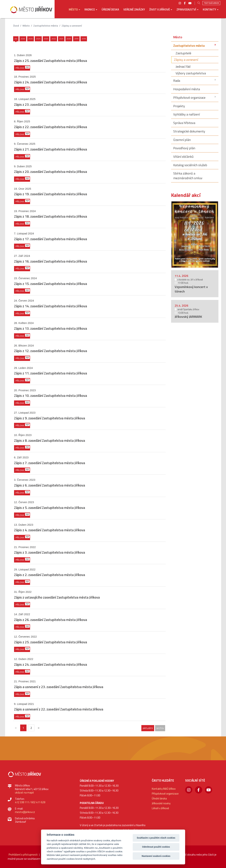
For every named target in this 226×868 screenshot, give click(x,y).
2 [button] (197, 263)
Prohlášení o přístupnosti (23, 855)
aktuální (148, 728)
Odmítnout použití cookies (156, 847)
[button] (74, 12)
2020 (69, 39)
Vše (16, 39)
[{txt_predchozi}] (16, 728)
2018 (84, 39)
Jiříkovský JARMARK (188, 317)
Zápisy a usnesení (72, 26)
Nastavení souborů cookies (156, 856)
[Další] (39, 728)
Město (26, 26)
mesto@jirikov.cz (25, 812)
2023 (46, 39)
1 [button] (192, 263)
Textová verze (211, 3)
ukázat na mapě (24, 792)
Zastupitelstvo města (46, 26)
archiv (160, 728)
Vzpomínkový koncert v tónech (191, 289)
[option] (195, 234)
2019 (76, 39)
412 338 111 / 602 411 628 (30, 802)
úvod (16, 26)
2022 (54, 39)
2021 (61, 39)
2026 (23, 39)
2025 (31, 39)
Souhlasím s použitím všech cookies (156, 838)
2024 (38, 39)
